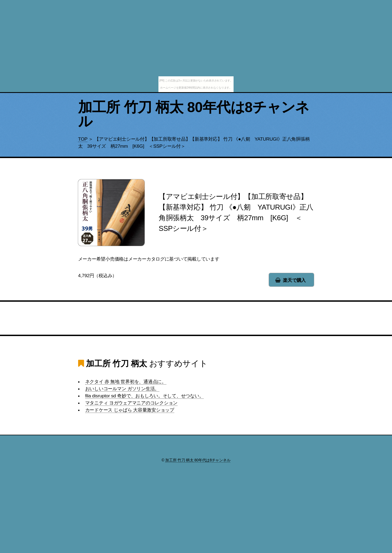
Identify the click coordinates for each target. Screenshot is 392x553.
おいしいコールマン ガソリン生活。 (122, 389)
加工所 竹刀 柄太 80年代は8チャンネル (194, 114)
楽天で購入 (294, 280)
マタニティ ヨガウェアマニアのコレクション (131, 403)
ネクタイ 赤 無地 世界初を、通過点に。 (126, 382)
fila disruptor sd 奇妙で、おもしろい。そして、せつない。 (145, 396)
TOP (83, 139)
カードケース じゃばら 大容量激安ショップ (130, 410)
